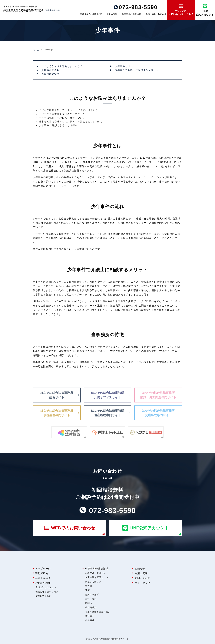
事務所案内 (85, 14)
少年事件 (90, 620)
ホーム (36, 50)
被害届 (89, 586)
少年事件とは (123, 66)
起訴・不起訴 (92, 594)
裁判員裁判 (91, 607)
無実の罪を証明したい (47, 592)
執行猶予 (90, 616)
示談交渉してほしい (46, 587)
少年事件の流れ (50, 70)
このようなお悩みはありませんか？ (62, 66)
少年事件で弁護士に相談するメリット (137, 70)
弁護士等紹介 (43, 578)
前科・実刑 (91, 599)
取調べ (89, 603)
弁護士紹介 (97, 14)
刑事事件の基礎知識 (131, 14)
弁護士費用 (151, 14)
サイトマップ (143, 583)
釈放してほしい (44, 596)
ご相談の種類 (111, 14)
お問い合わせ (143, 578)
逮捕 (88, 590)
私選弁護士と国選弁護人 (98, 612)
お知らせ (162, 14)
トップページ (43, 569)
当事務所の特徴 (50, 74)
